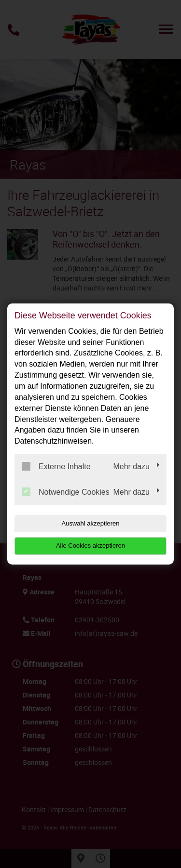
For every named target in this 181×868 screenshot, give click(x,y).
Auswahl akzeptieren (91, 523)
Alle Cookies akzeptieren (90, 546)
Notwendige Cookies (66, 492)
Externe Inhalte (56, 466)
